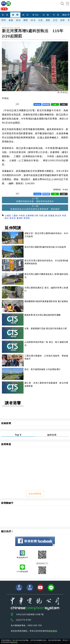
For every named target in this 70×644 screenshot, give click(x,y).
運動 (48, 20)
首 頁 (5, 15)
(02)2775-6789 (24, 620)
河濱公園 (43, 216)
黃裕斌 (27, 218)
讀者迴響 (13, 403)
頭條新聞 (6, 423)
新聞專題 (6, 444)
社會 (41, 20)
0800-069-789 (35, 625)
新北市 (58, 216)
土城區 (8, 216)
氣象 (11, 20)
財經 (63, 20)
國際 (26, 20)
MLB (33, 20)
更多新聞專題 (35, 494)
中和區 (22, 216)
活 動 (46, 15)
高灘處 (51, 216)
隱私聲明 (53, 631)
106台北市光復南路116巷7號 (30, 614)
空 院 (56, 15)
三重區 (15, 216)
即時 (4, 20)
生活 (55, 20)
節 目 (26, 15)
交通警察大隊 (32, 216)
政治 (18, 20)
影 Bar (36, 15)
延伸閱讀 (13, 228)
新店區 (13, 218)
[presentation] (69, 14)
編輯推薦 (52, 435)
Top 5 (18, 435)
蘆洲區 (20, 218)
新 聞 (15, 15)
